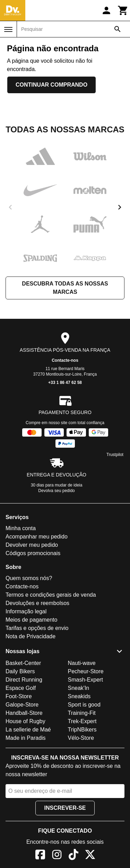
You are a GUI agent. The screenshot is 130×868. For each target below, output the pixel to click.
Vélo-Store (81, 738)
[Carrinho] (123, 10)
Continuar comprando (51, 85)
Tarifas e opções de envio (37, 628)
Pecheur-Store (86, 671)
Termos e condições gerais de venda (51, 595)
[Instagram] (57, 856)
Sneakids (79, 696)
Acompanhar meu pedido (37, 537)
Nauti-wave (82, 663)
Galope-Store (22, 705)
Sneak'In (79, 688)
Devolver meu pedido (32, 545)
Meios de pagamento (31, 620)
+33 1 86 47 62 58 (65, 383)
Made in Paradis (26, 738)
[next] (120, 207)
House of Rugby (25, 721)
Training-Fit (82, 713)
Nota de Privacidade (31, 636)
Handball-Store (24, 713)
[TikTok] (73, 856)
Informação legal (26, 611)
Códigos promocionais (33, 553)
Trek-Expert (82, 721)
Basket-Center (23, 663)
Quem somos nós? (29, 578)
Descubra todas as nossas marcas (65, 288)
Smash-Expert (85, 680)
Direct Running (24, 680)
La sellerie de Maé (28, 730)
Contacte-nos (65, 360)
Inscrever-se (65, 808)
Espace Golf (21, 688)
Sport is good (84, 705)
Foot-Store (19, 696)
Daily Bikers (20, 671)
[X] (90, 856)
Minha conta (21, 528)
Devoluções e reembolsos (37, 603)
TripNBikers (82, 730)
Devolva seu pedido (56, 491)
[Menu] (8, 29)
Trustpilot (115, 455)
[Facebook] (40, 856)
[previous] (10, 207)
